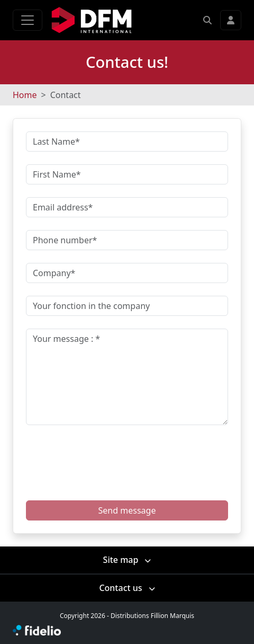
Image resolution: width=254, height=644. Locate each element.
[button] (207, 20)
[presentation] (111, 454)
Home (25, 95)
